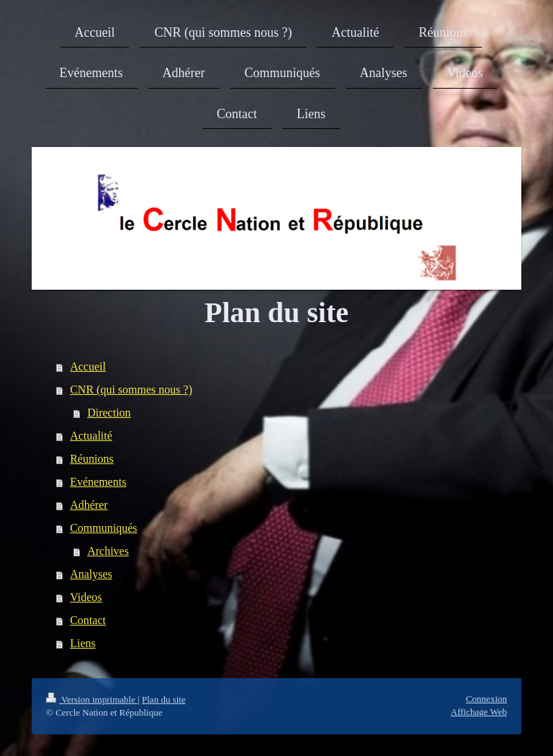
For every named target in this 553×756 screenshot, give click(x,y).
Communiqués (103, 528)
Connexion (486, 699)
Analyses (91, 574)
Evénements (98, 482)
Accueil (88, 366)
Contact (88, 620)
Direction (109, 413)
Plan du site (164, 699)
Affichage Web (479, 712)
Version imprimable (92, 699)
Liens (83, 643)
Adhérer (89, 505)
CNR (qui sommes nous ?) (131, 390)
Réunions (91, 459)
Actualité (91, 436)
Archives (108, 551)
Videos (86, 597)
